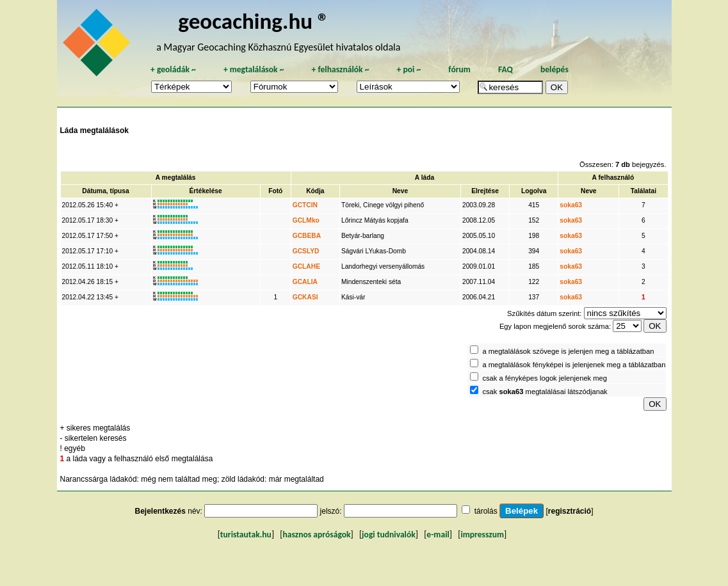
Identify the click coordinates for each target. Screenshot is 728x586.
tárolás (486, 511)
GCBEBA (307, 236)
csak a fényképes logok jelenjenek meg (545, 378)
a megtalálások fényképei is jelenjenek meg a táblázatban (574, 365)
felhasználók (340, 69)
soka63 (571, 205)
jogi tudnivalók (389, 535)
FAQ (506, 69)
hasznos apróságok (316, 535)
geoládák (173, 69)
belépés (554, 69)
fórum (459, 69)
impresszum (482, 535)
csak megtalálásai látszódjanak (545, 392)
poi (408, 69)
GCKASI (305, 297)
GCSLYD (306, 251)
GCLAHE (306, 266)
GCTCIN (305, 205)
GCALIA (305, 282)
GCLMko (306, 220)
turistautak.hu (246, 535)
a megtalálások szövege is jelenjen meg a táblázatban (568, 351)
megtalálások (254, 69)
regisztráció (570, 511)
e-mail (438, 535)
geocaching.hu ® (254, 21)
